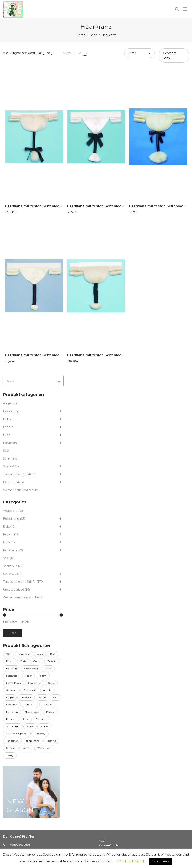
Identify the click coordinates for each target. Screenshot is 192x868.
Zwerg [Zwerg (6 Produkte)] (10, 755)
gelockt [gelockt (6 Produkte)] (47, 690)
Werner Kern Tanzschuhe (21, 490)
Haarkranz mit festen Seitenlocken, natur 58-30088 (112, 355)
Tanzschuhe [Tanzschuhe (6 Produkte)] (33, 741)
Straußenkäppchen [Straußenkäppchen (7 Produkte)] (17, 734)
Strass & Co (11, 466)
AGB (102, 841)
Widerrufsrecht (109, 845)
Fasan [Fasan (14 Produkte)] (48, 669)
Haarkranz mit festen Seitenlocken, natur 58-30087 (50, 355)
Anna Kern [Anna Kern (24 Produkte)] (24, 654)
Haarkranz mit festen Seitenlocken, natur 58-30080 (50, 206)
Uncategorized (14, 482)
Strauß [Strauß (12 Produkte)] (44, 726)
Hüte (7, 435)
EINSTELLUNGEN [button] (130, 861)
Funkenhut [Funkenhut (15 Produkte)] (35, 683)
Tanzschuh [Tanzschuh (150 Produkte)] (12, 741)
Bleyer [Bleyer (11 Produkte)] (10, 661)
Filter (12, 633)
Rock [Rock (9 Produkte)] (26, 719)
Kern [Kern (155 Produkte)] (56, 697)
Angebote (10, 403)
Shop (94, 35)
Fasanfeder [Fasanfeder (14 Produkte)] (12, 676)
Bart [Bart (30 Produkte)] (52, 654)
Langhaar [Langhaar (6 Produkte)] (30, 705)
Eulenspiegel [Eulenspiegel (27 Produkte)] (31, 669)
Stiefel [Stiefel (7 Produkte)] (30, 726)
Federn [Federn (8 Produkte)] (43, 676)
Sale (6, 451)
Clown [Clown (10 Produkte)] (37, 661)
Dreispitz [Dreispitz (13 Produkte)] (52, 661)
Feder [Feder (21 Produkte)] (28, 676)
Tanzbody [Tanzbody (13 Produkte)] (40, 734)
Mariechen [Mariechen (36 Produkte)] (12, 712)
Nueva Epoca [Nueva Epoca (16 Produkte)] (32, 712)
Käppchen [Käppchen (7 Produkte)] (12, 705)
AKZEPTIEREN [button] (161, 861)
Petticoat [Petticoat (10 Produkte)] (11, 719)
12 (79, 53)
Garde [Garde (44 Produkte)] (51, 683)
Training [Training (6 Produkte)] (51, 741)
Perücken (10, 443)
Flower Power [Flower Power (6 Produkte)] (14, 683)
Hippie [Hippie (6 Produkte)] (10, 697)
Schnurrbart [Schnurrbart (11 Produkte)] (13, 726)
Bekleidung (11, 411)
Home (81, 35)
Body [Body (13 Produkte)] (23, 661)
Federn (8, 427)
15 (85, 53)
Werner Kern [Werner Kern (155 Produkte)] (44, 748)
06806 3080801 (20, 845)
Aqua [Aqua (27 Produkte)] (40, 654)
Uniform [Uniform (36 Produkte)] (11, 748)
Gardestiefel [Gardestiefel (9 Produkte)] (30, 690)
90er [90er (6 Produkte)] (8, 654)
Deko (7, 419)
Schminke (10, 459)
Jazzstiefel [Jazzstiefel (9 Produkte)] (26, 697)
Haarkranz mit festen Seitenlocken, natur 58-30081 (111, 206)
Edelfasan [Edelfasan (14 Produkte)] (12, 669)
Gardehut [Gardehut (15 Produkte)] (11, 690)
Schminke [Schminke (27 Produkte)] (41, 719)
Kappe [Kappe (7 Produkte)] (42, 697)
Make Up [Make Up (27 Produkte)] (47, 705)
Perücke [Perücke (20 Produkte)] (51, 712)
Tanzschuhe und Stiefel (20, 474)
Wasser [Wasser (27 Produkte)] (26, 748)
